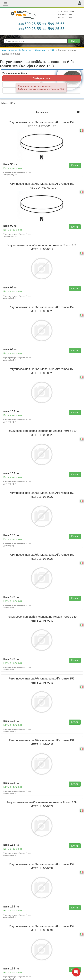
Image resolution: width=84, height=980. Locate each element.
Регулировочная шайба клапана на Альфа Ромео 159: (42, 247)
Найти (74, 41)
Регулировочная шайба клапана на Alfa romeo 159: (42, 124)
